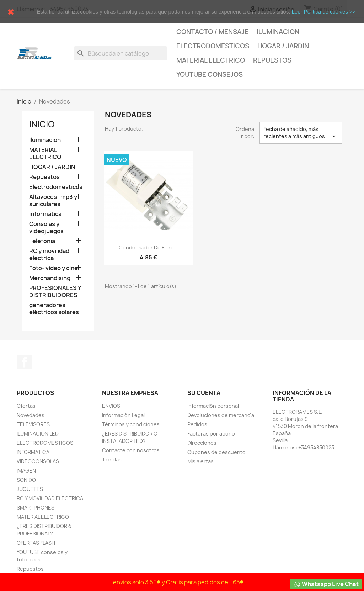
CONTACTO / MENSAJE (212, 32)
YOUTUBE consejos (210, 75)
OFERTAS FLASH (36, 543)
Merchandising (50, 278)
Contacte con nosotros (131, 450)
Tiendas (112, 460)
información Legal (123, 415)
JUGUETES (30, 489)
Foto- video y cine (53, 268)
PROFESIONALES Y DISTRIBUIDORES (55, 292)
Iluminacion (278, 32)
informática (45, 214)
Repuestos (272, 60)
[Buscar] (121, 53)
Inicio (42, 124)
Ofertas (26, 406)
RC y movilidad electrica (49, 255)
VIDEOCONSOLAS (38, 461)
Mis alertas (200, 461)
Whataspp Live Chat (326, 584)
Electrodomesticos (213, 46)
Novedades (31, 415)
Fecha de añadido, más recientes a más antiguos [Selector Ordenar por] (301, 133)
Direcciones (202, 443)
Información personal (213, 406)
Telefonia (42, 241)
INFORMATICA (33, 452)
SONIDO (26, 480)
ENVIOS (111, 406)
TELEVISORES (33, 424)
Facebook (25, 362)
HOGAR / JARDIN (283, 46)
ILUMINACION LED (38, 434)
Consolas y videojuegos (46, 228)
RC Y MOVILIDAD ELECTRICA (50, 498)
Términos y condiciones (131, 424)
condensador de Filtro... (148, 247)
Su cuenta (204, 393)
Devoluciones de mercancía (221, 415)
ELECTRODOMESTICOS (45, 443)
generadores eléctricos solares (54, 309)
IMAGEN (26, 471)
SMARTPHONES (36, 508)
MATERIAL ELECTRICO (211, 60)
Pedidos (197, 424)
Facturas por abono (211, 434)
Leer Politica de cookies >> (323, 12)
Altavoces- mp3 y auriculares (53, 200)
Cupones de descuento (216, 452)
